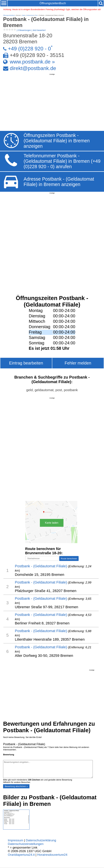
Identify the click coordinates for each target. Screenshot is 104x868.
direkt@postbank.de (33, 68)
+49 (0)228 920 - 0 (29, 49)
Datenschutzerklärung (41, 840)
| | (24, 30)
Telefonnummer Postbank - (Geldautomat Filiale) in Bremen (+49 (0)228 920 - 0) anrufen (62, 161)
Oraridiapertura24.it (21, 855)
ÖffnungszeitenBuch (53, 3)
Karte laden (52, 523)
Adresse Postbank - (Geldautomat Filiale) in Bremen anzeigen (59, 182)
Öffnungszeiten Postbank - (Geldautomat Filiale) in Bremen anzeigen (57, 141)
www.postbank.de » (32, 62)
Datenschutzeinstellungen (26, 844)
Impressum (16, 840)
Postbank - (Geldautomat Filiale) (41, 566)
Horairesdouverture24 (52, 855)
